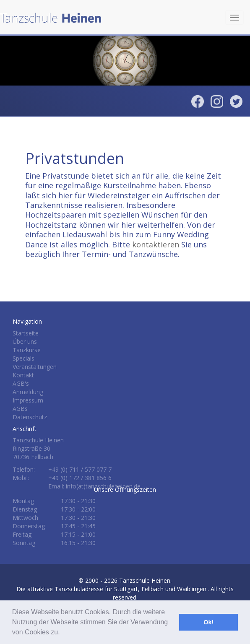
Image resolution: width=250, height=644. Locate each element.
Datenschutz (30, 417)
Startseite (26, 333)
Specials (23, 358)
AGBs (20, 409)
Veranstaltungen (35, 367)
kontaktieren (156, 244)
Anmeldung (28, 392)
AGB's (21, 383)
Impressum (28, 400)
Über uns (25, 341)
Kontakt (23, 375)
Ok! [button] (208, 622)
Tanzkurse (27, 350)
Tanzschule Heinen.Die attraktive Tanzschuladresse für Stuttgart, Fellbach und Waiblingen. (112, 585)
